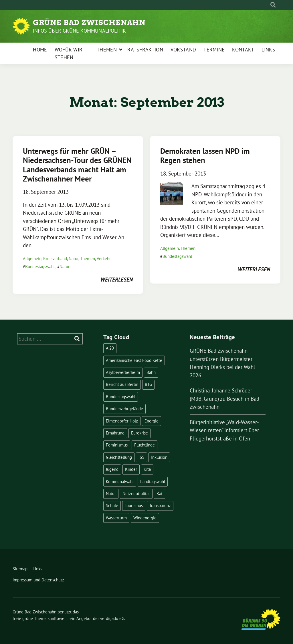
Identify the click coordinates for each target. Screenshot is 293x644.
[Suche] (268, 5)
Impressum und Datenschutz (38, 580)
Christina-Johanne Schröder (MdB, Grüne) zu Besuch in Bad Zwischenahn (224, 399)
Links (269, 50)
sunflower (57, 618)
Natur (74, 259)
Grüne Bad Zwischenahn (89, 23)
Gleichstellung (119, 457)
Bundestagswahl (40, 267)
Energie (152, 421)
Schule (112, 506)
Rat (160, 494)
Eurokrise (139, 433)
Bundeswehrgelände (124, 409)
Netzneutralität (136, 494)
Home (40, 50)
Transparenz (160, 506)
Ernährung (115, 433)
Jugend (112, 469)
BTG (148, 384)
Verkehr (104, 259)
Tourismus (134, 506)
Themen (107, 50)
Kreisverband (55, 259)
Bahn (151, 372)
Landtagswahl (153, 481)
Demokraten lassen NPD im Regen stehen (205, 155)
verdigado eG (112, 618)
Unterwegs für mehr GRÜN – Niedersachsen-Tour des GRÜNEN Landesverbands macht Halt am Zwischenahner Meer (77, 165)
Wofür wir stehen (69, 53)
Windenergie (145, 518)
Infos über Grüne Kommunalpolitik (79, 31)
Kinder (131, 469)
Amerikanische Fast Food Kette (134, 360)
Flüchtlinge (144, 445)
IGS (141, 457)
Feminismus (117, 445)
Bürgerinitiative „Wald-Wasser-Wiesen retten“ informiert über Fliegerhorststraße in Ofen (224, 430)
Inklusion (159, 457)
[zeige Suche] (273, 5)
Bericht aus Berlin (122, 384)
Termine (214, 50)
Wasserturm (116, 518)
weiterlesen (117, 280)
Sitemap (20, 569)
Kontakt (243, 50)
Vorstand (183, 50)
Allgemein (32, 259)
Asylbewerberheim (123, 372)
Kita (147, 469)
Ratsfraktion (145, 50)
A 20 (110, 348)
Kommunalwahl (120, 481)
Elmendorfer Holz (122, 421)
